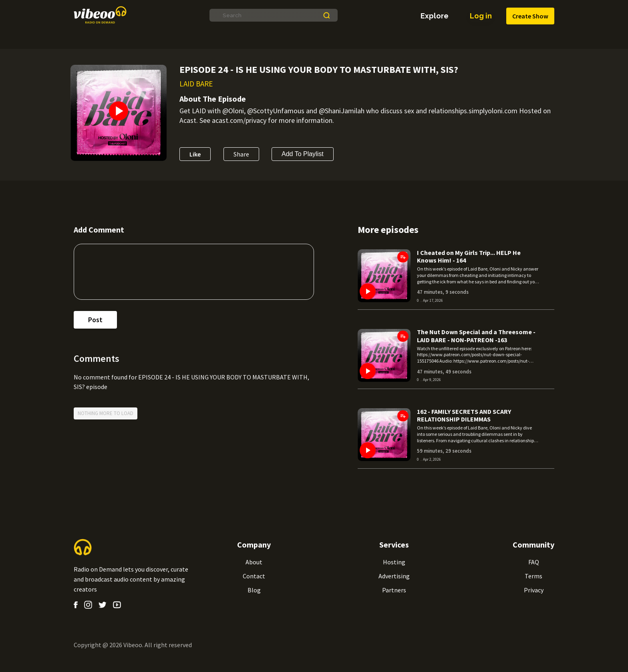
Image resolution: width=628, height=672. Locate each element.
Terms (533, 576)
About (254, 562)
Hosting (394, 562)
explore (435, 16)
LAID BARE (196, 84)
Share (241, 154)
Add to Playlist (303, 154)
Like (195, 154)
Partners (394, 590)
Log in (481, 16)
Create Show (530, 16)
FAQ (534, 562)
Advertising (394, 576)
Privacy (534, 590)
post (95, 320)
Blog (254, 590)
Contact (254, 576)
